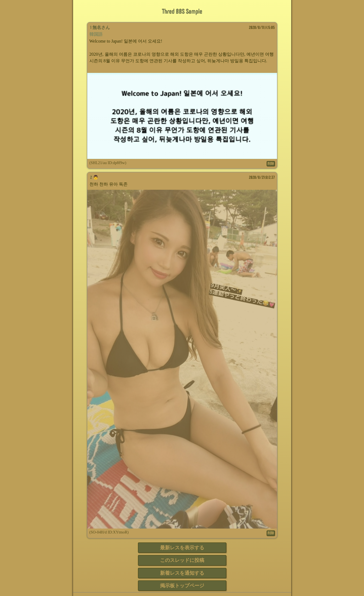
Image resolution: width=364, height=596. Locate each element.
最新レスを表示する (182, 548)
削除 (271, 164)
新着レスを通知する (182, 573)
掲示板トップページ (182, 586)
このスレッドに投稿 (182, 560)
